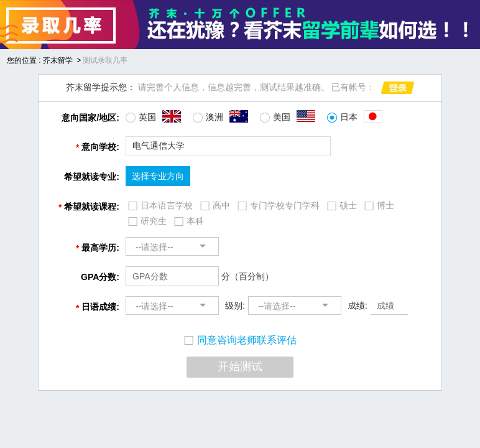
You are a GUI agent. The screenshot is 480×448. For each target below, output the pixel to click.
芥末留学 (58, 60)
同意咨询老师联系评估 (240, 340)
